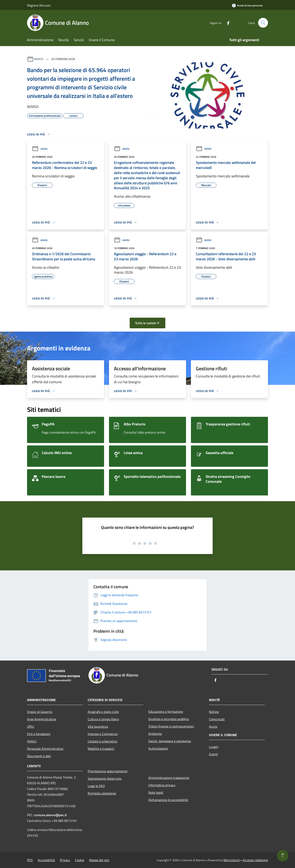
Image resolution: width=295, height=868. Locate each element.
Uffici (31, 726)
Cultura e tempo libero (103, 719)
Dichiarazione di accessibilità (168, 800)
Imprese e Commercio (103, 734)
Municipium (232, 860)
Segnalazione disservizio (105, 778)
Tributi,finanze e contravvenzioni (171, 726)
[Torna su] (283, 856)
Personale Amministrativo (45, 749)
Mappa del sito (99, 860)
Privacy (65, 860)
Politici (32, 741)
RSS (30, 860)
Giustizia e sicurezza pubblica (169, 719)
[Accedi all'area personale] (247, 5)
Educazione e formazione (166, 712)
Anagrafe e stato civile (103, 712)
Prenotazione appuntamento (108, 771)
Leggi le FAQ (96, 786)
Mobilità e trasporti (101, 749)
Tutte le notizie (147, 323)
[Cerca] (263, 23)
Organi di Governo (40, 712)
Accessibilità (46, 860)
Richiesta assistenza (102, 793)
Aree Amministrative (42, 719)
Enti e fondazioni (39, 734)
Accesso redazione (255, 860)
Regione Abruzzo (39, 5)
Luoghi (214, 747)
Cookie (80, 860)
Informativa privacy (162, 785)
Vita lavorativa (98, 726)
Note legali (156, 792)
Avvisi (39, 59)
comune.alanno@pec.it (50, 815)
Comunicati (217, 719)
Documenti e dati (39, 756)
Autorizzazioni (158, 748)
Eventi (213, 754)
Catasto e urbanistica (102, 741)
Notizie (214, 712)
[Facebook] (227, 23)
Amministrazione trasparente (169, 778)
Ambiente (155, 734)
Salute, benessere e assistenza (170, 741)
